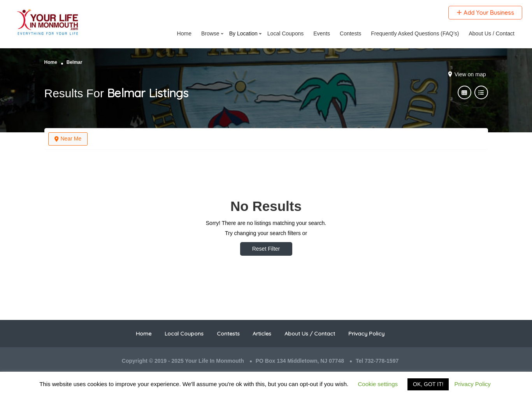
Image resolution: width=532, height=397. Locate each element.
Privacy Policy (366, 334)
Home (51, 62)
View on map (470, 74)
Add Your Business (485, 13)
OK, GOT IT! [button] (428, 384)
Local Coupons (184, 334)
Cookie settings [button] (378, 384)
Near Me (68, 139)
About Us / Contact (310, 334)
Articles (262, 334)
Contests (228, 334)
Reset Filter (266, 249)
